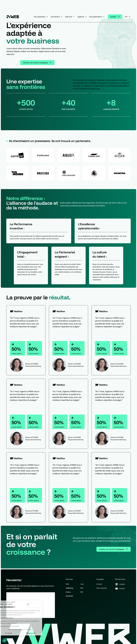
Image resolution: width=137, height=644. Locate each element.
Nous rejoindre (102, 588)
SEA (82, 592)
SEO (82, 588)
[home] (13, 17)
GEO (67, 584)
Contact (99, 584)
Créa (82, 584)
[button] (4, 640)
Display (68, 592)
